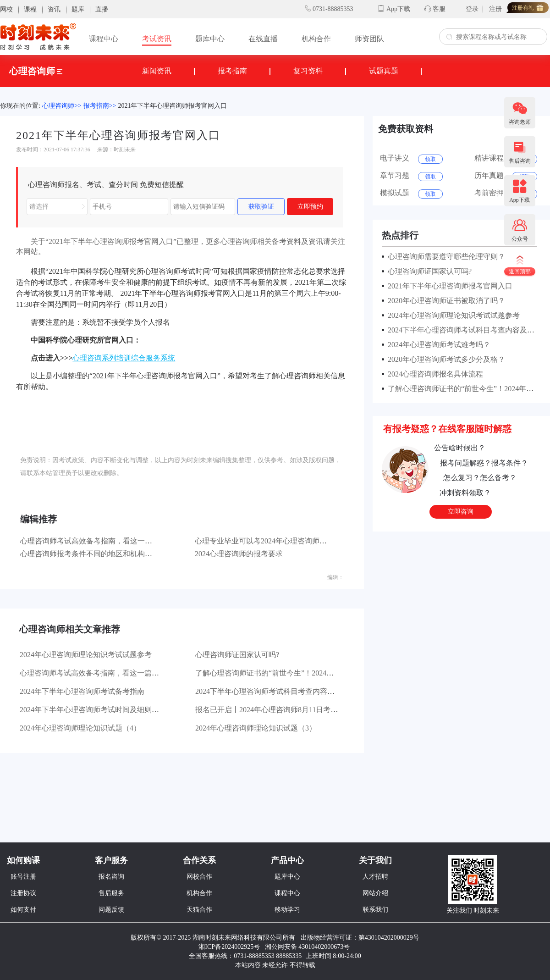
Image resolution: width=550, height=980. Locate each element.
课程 (30, 9)
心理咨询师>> (62, 106)
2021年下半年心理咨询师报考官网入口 (172, 106)
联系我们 (375, 910)
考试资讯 (157, 39)
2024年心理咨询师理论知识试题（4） (80, 728)
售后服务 (111, 893)
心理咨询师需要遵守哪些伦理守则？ (445, 257)
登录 (472, 9)
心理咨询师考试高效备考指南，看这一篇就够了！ (101, 541)
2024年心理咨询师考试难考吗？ (437, 345)
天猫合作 (199, 910)
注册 (495, 9)
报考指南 (232, 71)
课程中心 (104, 39)
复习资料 (308, 71)
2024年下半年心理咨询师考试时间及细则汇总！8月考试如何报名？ (128, 710)
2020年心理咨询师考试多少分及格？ (445, 359)
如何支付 (23, 910)
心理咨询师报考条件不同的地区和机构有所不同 (97, 554)
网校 (6, 9)
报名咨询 (111, 877)
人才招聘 (375, 877)
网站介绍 (375, 893)
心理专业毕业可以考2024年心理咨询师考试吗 (268, 541)
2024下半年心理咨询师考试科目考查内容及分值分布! (281, 691)
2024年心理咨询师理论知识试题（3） (256, 728)
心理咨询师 (36, 71)
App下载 (398, 9)
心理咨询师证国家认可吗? (237, 655)
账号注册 (23, 877)
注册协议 (23, 893)
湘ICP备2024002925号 (229, 947)
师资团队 (369, 39)
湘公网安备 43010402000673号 (308, 947)
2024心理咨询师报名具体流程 (434, 374)
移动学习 (287, 910)
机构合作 (316, 39)
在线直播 (263, 39)
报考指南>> (100, 106)
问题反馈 (111, 910)
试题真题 (384, 71)
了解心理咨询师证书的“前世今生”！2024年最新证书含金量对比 (297, 673)
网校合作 (199, 877)
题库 (78, 9)
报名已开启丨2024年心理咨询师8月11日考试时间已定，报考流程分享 (307, 710)
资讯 (54, 9)
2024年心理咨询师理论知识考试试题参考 (86, 655)
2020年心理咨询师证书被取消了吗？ (445, 301)
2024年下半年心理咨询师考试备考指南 (82, 691)
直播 (102, 9)
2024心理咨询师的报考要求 (239, 554)
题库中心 (210, 39)
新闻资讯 (157, 71)
